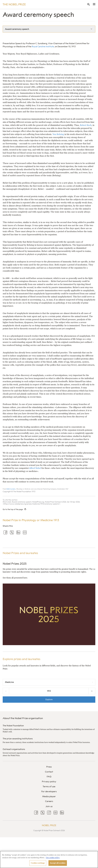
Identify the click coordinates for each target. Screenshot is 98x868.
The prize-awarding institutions (18, 739)
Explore (49, 699)
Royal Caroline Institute (43, 47)
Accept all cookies (58, 863)
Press (49, 767)
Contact (49, 772)
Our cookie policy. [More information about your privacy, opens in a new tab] (53, 858)
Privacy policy (49, 782)
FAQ (49, 777)
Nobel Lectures (11, 489)
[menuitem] (49, 767)
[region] (49, 859)
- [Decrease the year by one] (6, 691)
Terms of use (49, 786)
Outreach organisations (14, 749)
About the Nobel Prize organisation (23, 718)
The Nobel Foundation (13, 726)
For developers (49, 791)
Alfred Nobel (35, 468)
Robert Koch (86, 125)
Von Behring (58, 134)
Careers (49, 801)
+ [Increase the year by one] (92, 691)
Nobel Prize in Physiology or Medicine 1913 (31, 520)
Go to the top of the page (13, 509)
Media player (49, 796)
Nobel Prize (49, 825)
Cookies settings (38, 863)
